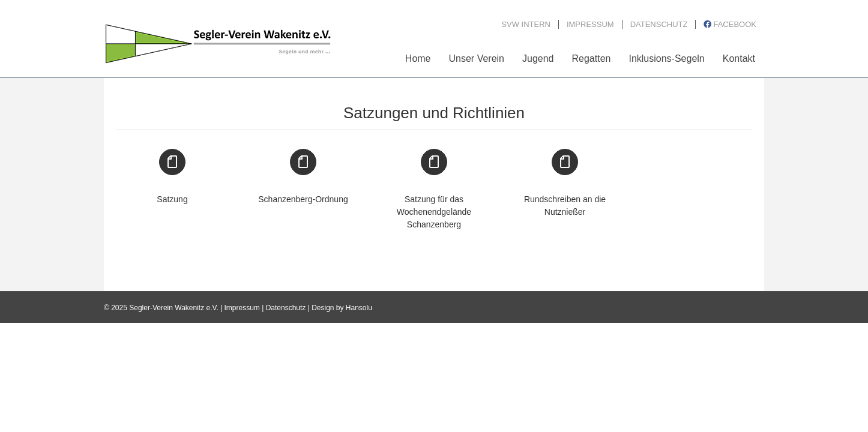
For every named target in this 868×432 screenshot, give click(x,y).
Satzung (172, 199)
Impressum (242, 308)
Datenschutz (286, 308)
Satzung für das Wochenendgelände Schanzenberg (434, 212)
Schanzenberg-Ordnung (303, 199)
